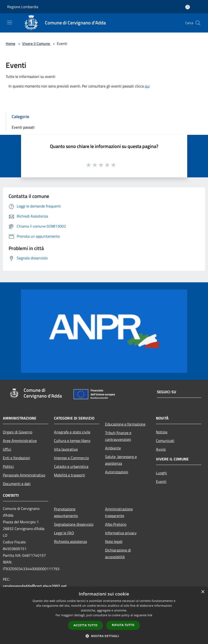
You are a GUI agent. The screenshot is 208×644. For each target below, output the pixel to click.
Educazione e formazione (125, 424)
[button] (104, 636)
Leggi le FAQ (64, 533)
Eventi (161, 481)
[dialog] (104, 615)
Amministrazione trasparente (119, 512)
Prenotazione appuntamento (66, 512)
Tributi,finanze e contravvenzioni (118, 436)
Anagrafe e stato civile (72, 432)
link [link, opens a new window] (150, 615)
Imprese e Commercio (71, 458)
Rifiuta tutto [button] (123, 625)
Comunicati (165, 441)
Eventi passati (23, 127)
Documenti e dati (17, 484)
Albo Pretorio (116, 524)
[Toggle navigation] (10, 22)
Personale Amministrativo (24, 475)
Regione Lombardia (23, 7)
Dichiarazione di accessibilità (118, 553)
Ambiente (113, 448)
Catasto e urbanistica (71, 466)
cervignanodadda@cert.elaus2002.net (35, 586)
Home (11, 44)
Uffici (7, 449)
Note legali (114, 541)
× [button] (203, 592)
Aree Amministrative (20, 441)
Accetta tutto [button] (85, 625)
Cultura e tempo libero (72, 441)
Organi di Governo (18, 432)
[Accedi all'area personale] (188, 7)
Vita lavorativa (66, 449)
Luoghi (161, 473)
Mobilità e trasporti (69, 475)
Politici (8, 466)
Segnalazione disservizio (74, 524)
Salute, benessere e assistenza (121, 460)
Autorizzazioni (117, 472)
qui (147, 86)
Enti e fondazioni (16, 458)
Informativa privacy (121, 533)
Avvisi (161, 449)
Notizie (162, 432)
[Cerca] (198, 23)
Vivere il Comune (37, 44)
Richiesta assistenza (70, 541)
